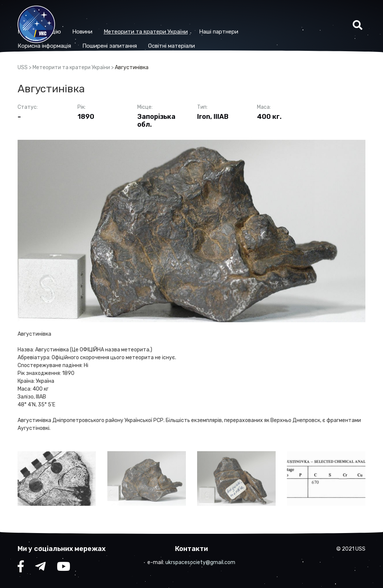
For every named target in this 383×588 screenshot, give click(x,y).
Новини (131, 18)
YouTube (64, 568)
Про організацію (88, 18)
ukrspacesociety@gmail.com (200, 562)
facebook (21, 568)
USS (23, 67)
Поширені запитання (158, 32)
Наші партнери (267, 18)
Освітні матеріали (220, 32)
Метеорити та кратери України (194, 18)
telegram (40, 568)
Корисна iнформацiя (93, 32)
